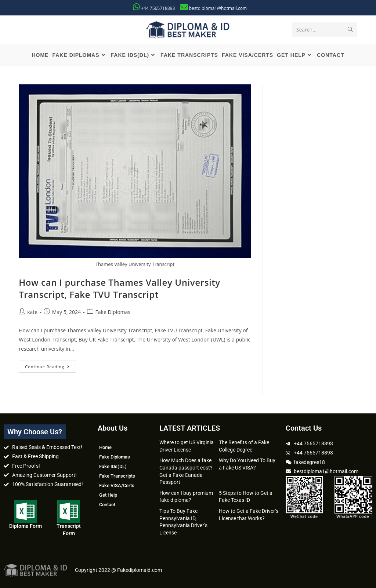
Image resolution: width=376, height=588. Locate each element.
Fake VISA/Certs (117, 485)
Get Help (108, 495)
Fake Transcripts (117, 476)
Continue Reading (50, 365)
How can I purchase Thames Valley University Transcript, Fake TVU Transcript (120, 288)
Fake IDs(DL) (113, 466)
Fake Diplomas (113, 312)
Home (105, 447)
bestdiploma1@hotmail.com (218, 8)
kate (32, 312)
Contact (107, 505)
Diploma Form (26, 526)
